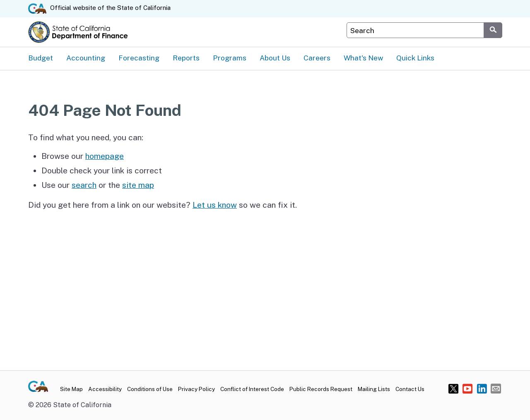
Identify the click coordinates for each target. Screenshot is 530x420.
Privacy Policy (196, 389)
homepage (105, 156)
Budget (41, 58)
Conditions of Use (150, 389)
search (84, 185)
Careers (317, 58)
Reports (186, 58)
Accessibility (105, 389)
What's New (363, 58)
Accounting (86, 58)
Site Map (71, 389)
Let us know (215, 205)
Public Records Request (321, 389)
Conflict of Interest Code (252, 389)
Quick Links (415, 58)
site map (138, 185)
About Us (275, 58)
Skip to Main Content (265, 0)
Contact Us (410, 389)
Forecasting (139, 58)
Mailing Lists (374, 389)
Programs (230, 58)
